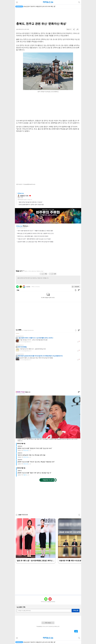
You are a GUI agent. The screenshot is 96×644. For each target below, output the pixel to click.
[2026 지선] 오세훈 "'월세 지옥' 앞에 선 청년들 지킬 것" (35, 473)
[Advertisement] (48, 15)
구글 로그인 (24, 287)
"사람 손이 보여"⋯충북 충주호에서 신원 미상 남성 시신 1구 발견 (34, 239)
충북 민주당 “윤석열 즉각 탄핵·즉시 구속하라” (31, 202)
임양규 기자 (24, 196)
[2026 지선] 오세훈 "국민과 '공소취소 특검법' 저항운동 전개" (36, 462)
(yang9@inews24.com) (30, 184)
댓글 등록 (77, 287)
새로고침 (29, 226)
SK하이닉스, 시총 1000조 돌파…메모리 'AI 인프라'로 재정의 (33, 236)
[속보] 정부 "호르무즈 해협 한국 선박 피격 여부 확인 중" (40, 6)
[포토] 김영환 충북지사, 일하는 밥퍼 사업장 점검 (31, 204)
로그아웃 (28, 287)
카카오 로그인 (21, 287)
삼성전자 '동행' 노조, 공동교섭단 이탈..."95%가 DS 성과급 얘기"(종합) (35, 242)
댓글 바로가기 (76, 631)
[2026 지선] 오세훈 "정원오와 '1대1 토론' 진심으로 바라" (35, 448)
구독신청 (76, 610)
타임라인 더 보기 (48, 480)
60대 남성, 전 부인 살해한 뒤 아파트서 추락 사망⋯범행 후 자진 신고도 (36, 233)
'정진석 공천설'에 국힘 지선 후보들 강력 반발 (32, 455)
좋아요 (30, 196)
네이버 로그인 (17, 287)
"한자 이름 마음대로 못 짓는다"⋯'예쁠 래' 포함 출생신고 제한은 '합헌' (35, 231)
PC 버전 (48, 623)
